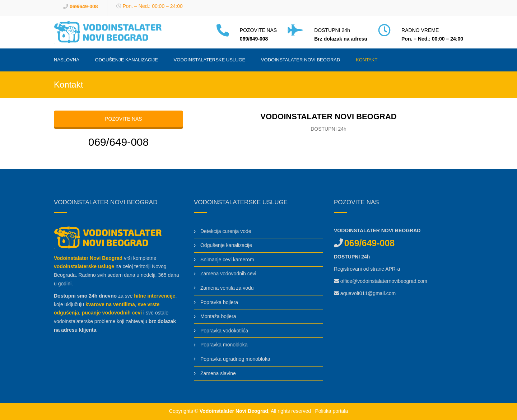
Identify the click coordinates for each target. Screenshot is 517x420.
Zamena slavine (218, 373)
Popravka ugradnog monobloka (235, 359)
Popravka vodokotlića (224, 331)
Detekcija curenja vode (226, 231)
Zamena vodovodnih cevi (228, 274)
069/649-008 (84, 6)
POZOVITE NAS (118, 119)
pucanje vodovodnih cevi (112, 313)
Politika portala (331, 411)
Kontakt (367, 60)
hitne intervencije (155, 296)
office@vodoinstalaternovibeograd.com (384, 281)
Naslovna (67, 60)
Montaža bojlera (218, 316)
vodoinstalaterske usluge (84, 266)
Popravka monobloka (224, 345)
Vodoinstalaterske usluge (210, 60)
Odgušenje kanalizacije (126, 60)
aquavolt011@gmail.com (368, 293)
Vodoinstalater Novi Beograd (301, 60)
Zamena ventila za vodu (227, 288)
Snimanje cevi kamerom (227, 260)
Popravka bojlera (219, 302)
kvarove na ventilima (110, 304)
